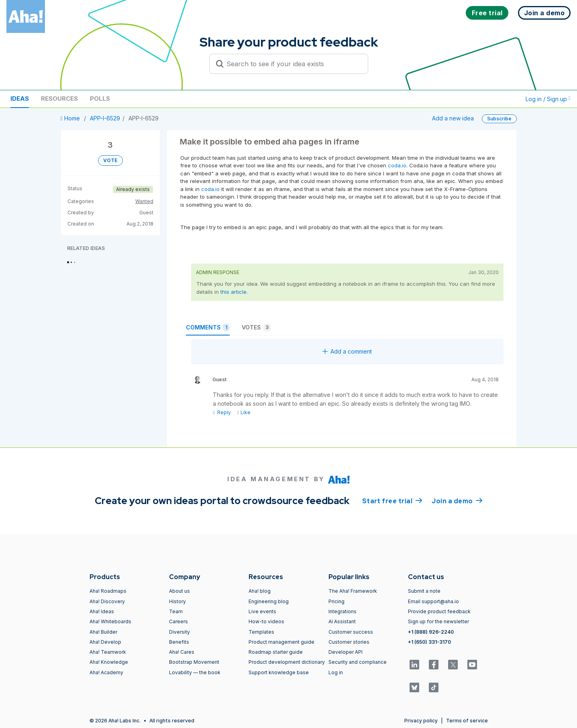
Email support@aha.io (433, 601)
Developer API (346, 652)
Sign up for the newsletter (438, 621)
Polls (100, 99)
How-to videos (266, 621)
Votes (256, 327)
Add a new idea (453, 118)
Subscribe (499, 119)
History (177, 601)
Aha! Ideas (102, 611)
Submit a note (424, 591)
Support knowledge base (279, 672)
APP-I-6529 (105, 118)
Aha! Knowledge (109, 662)
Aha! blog (260, 591)
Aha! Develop (105, 642)
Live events (262, 611)
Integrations (343, 611)
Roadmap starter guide (276, 652)
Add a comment (347, 351)
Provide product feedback (439, 611)
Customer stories (349, 642)
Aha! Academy (106, 672)
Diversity (179, 632)
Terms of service (467, 721)
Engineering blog (269, 601)
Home (71, 118)
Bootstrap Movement (194, 662)
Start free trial (392, 500)
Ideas (20, 99)
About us (179, 591)
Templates (261, 632)
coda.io (397, 165)
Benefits (179, 642)
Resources (59, 99)
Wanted (144, 201)
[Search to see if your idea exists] (292, 64)
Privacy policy (421, 721)
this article (233, 292)
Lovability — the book (195, 672)
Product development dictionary (287, 662)
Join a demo (457, 500)
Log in (336, 672)
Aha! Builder (103, 632)
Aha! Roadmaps (108, 591)
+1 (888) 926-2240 (431, 632)
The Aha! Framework (353, 591)
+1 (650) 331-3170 (429, 642)
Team (176, 611)
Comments (208, 327)
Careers (178, 621)
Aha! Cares (182, 652)
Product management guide (281, 642)
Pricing (336, 601)
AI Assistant (342, 621)
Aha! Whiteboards (110, 621)
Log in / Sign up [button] (548, 99)
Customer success (351, 632)
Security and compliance (358, 662)
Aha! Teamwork (108, 652)
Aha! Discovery (107, 601)
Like (244, 412)
